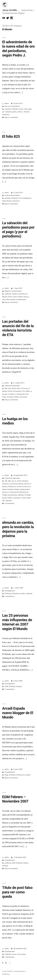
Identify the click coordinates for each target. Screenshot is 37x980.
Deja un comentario (11, 117)
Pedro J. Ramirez (24, 112)
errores (14, 954)
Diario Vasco (16, 388)
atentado (8, 198)
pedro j (15, 112)
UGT (4, 501)
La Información (14, 492)
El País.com (26, 487)
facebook (10, 489)
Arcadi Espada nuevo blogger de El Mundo (18, 713)
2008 (6, 686)
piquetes (21, 495)
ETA (20, 198)
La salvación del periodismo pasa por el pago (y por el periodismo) (18, 230)
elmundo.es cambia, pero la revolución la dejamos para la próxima (18, 529)
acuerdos (8, 109)
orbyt (26, 109)
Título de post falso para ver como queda (17, 892)
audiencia (8, 294)
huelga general (25, 489)
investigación (27, 198)
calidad (14, 294)
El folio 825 (11, 136)
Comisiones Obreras (17, 484)
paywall (13, 300)
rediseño (29, 594)
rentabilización (21, 300)
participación (13, 495)
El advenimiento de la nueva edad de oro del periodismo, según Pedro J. (18, 49)
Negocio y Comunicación (13, 291)
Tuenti (23, 498)
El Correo (25, 388)
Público (17, 397)
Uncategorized (10, 591)
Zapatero (9, 501)
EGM (14, 863)
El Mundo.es (12, 487)
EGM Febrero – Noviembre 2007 (15, 799)
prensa (5, 498)
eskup (4, 489)
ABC (6, 388)
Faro (19, 954)
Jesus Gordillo (10, 10)
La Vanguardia (20, 394)
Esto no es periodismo (12, 106)
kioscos (5, 492)
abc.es (14, 481)
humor (21, 109)
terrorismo (16, 201)
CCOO (19, 481)
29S (6, 481)
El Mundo (15, 109)
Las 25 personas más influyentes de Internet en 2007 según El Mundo (17, 622)
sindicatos (17, 498)
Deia (10, 388)
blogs (6, 775)
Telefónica (6, 115)
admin (7, 103)
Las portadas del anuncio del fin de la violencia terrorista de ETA (18, 328)
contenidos (22, 294)
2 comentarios (10, 503)
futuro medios (18, 297)
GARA (28, 391)
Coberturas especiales (12, 386)
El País (10, 297)
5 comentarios (10, 596)
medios (28, 775)
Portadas (10, 397)
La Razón (11, 394)
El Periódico (17, 391)
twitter (29, 498)
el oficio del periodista (12, 195)
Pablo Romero (7, 201)
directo (27, 484)
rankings (19, 686)
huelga (17, 489)
